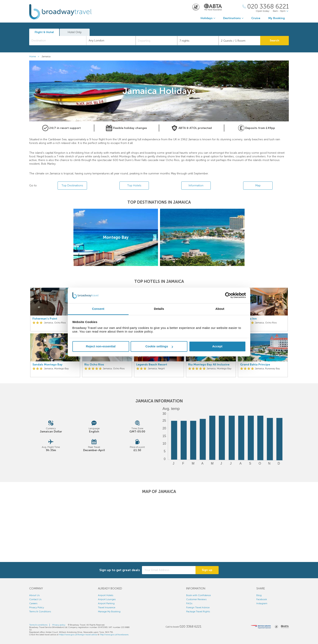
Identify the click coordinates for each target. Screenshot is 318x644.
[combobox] (58, 41)
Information (196, 185)
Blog (259, 595)
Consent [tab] (98, 309)
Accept (217, 346)
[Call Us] (266, 7)
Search (274, 41)
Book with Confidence (198, 595)
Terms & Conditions (40, 612)
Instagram (262, 603)
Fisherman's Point (45, 319)
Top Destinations (72, 185)
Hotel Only (75, 32)
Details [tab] (159, 309)
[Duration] (198, 41)
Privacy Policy (37, 607)
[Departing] (156, 41)
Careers (33, 603)
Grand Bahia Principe (255, 365)
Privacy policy (59, 625)
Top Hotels (134, 185)
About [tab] (220, 309)
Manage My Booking (109, 612)
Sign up (207, 570)
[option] (55, 333)
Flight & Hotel (44, 32)
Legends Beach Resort (152, 365)
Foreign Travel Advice (198, 607)
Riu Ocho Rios (94, 365)
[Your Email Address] (169, 570)
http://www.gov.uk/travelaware (114, 635)
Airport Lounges (107, 599)
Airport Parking (106, 603)
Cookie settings (159, 346)
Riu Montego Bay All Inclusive (209, 365)
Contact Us (35, 599)
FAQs (189, 603)
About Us (34, 595)
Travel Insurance (107, 607)
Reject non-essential (101, 346)
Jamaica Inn (248, 319)
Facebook (262, 599)
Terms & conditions (38, 625)
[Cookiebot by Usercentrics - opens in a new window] (228, 295)
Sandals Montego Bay (47, 365)
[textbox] (60, 41)
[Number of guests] (239, 41)
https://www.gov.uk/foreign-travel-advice (78, 635)
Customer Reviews (196, 599)
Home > (35, 56)
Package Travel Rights (198, 612)
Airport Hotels (106, 595)
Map (258, 185)
